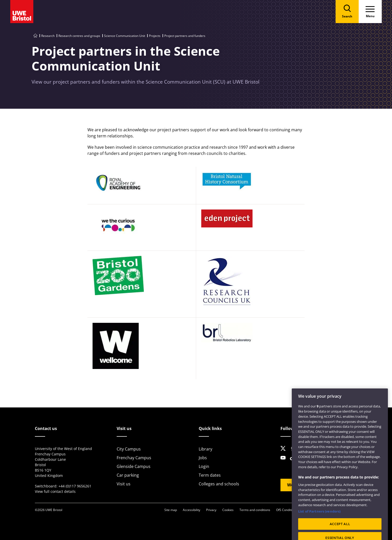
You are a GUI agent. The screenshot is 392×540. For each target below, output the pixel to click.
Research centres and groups (79, 36)
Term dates (210, 475)
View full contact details (55, 491)
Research (48, 36)
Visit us (124, 484)
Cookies (228, 510)
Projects (155, 36)
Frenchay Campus (134, 458)
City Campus (129, 449)
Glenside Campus (134, 466)
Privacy (211, 510)
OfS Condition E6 (288, 510)
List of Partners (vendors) (319, 516)
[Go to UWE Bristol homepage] (35, 36)
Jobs (203, 458)
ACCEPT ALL (340, 529)
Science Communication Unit (125, 36)
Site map (171, 510)
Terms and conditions (255, 510)
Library (205, 449)
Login (204, 466)
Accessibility (192, 510)
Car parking (128, 475)
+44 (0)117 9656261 (75, 486)
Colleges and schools (219, 484)
